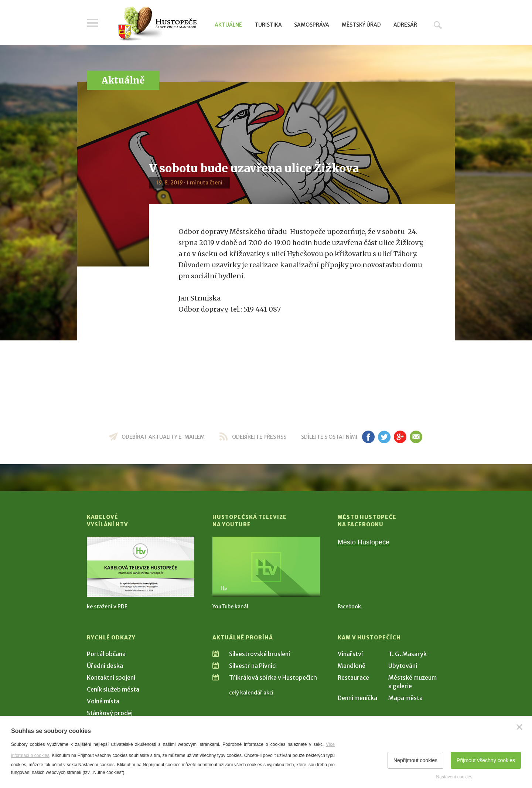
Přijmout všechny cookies (486, 760)
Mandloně (352, 666)
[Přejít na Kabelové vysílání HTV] (141, 567)
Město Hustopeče (364, 542)
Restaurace (353, 677)
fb (368, 437)
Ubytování (403, 666)
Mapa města (405, 698)
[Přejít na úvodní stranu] (157, 24)
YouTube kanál (230, 607)
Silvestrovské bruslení (260, 654)
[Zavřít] (519, 727)
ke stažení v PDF (107, 607)
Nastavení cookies (454, 777)
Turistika (268, 25)
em (416, 437)
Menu (92, 23)
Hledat (438, 25)
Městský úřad (361, 25)
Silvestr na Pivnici (253, 666)
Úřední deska (105, 666)
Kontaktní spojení (111, 677)
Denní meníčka (357, 698)
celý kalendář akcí (251, 693)
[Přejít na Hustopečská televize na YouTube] (266, 567)
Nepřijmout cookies (415, 760)
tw (384, 437)
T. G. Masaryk (407, 654)
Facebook (349, 607)
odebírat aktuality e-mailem (163, 437)
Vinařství (350, 654)
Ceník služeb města (113, 689)
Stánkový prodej (110, 713)
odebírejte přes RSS (259, 437)
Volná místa (103, 701)
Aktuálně (228, 25)
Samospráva (312, 25)
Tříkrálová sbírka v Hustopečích (273, 677)
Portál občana (106, 654)
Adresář (405, 25)
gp (400, 437)
